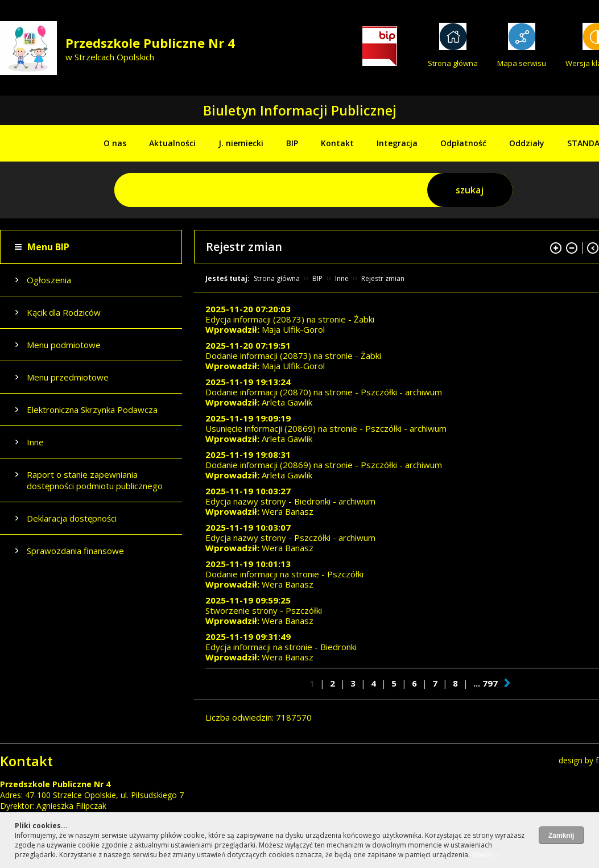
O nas (115, 143)
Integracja (397, 143)
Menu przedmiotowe (68, 377)
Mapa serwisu (522, 63)
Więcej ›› (485, 855)
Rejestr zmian (383, 278)
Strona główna (453, 63)
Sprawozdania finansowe (75, 551)
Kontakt (337, 143)
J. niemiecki (241, 143)
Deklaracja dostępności (72, 518)
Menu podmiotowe (64, 345)
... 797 (486, 683)
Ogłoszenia (49, 280)
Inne (35, 442)
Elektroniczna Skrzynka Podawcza (92, 410)
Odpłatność (463, 143)
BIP (292, 143)
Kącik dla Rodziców (64, 312)
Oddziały (527, 143)
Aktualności (172, 143)
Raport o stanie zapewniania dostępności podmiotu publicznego (95, 480)
